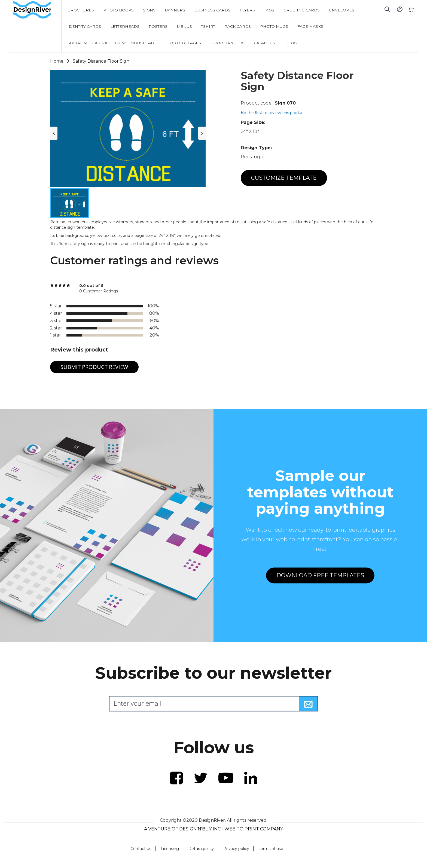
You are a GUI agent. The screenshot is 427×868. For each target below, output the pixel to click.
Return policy (201, 849)
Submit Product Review (94, 367)
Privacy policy (236, 849)
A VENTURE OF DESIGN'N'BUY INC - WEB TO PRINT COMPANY (213, 829)
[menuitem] (81, 10)
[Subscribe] (308, 704)
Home (57, 61)
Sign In (400, 9)
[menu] (213, 26)
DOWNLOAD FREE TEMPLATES (320, 575)
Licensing (170, 849)
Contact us (141, 849)
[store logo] (37, 10)
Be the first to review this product (273, 113)
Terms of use (271, 849)
